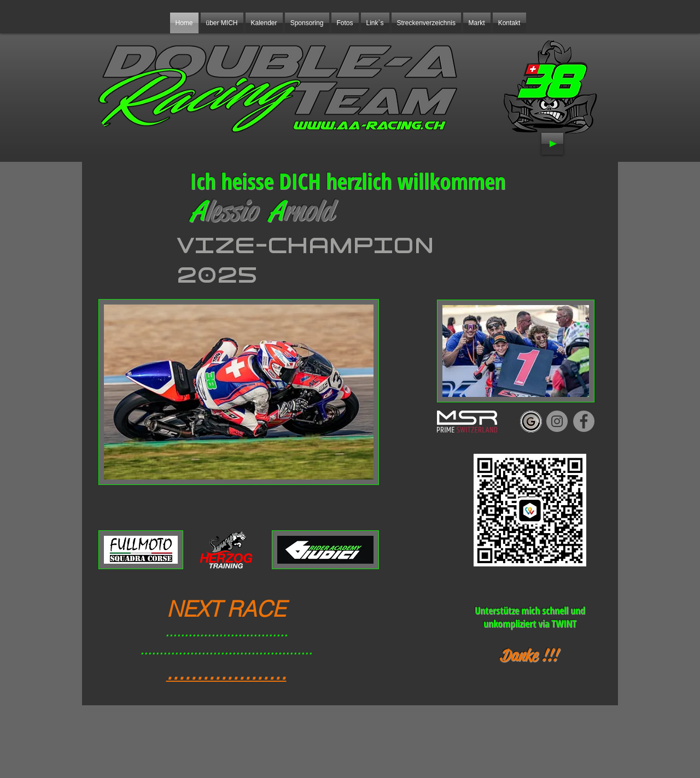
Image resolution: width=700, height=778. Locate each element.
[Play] (552, 144)
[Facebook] (584, 421)
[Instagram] (557, 421)
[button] (307, 23)
